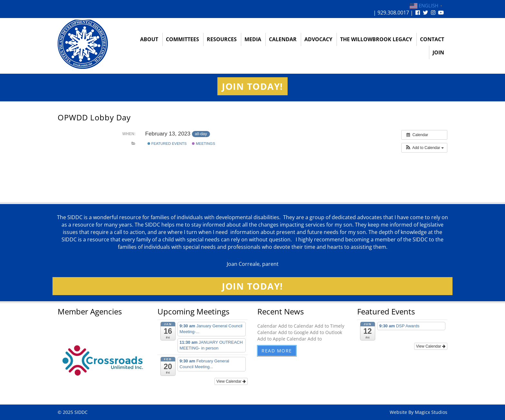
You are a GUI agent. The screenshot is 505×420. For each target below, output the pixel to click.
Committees (182, 39)
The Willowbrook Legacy (376, 39)
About (149, 39)
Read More (277, 351)
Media (253, 39)
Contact (432, 39)
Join (438, 52)
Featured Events (167, 144)
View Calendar (231, 381)
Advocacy (318, 39)
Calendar (283, 39)
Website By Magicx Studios (419, 412)
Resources (222, 39)
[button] (424, 148)
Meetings (204, 144)
